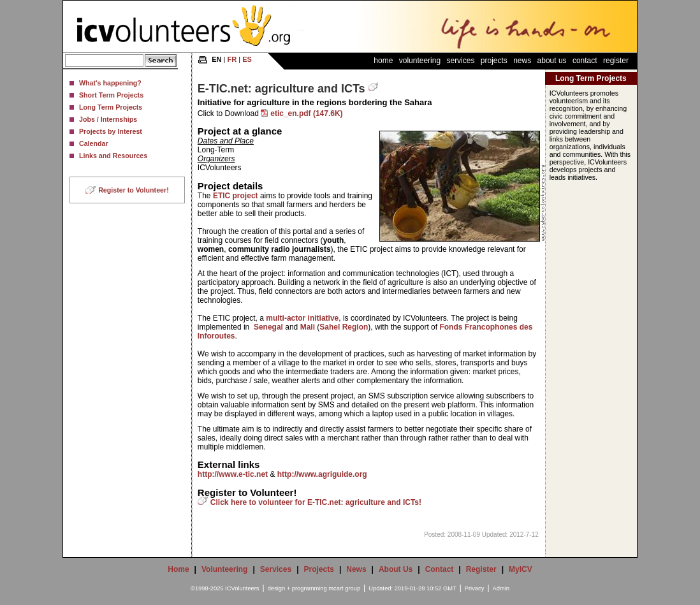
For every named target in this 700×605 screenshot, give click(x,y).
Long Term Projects (111, 107)
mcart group (344, 588)
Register (616, 61)
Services (460, 61)
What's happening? (110, 83)
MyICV (521, 569)
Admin (501, 588)
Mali (308, 327)
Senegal (268, 327)
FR (232, 59)
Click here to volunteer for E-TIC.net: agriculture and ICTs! (316, 502)
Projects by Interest (111, 131)
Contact (585, 61)
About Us (552, 61)
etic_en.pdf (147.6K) (306, 113)
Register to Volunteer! (134, 190)
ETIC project (236, 196)
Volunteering (420, 61)
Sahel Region (344, 327)
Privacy (475, 588)
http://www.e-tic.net (233, 474)
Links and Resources (113, 156)
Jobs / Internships (108, 119)
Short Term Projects (111, 95)
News (522, 61)
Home (383, 61)
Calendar (94, 143)
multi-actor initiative (302, 318)
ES (247, 59)
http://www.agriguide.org (322, 474)
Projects (494, 61)
